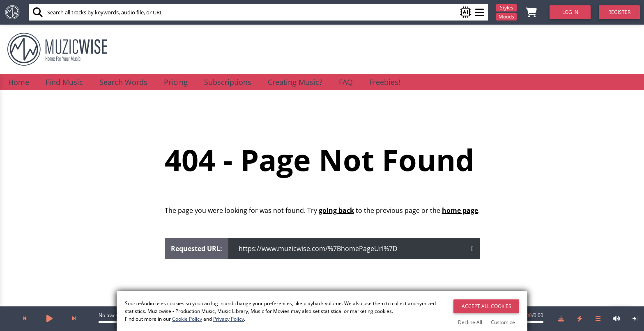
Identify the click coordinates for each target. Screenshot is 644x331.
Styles (507, 8)
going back (336, 210)
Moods (506, 17)
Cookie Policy (187, 319)
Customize (503, 322)
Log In (570, 12)
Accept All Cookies (486, 306)
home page (460, 210)
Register (619, 12)
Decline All (470, 322)
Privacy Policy (229, 319)
